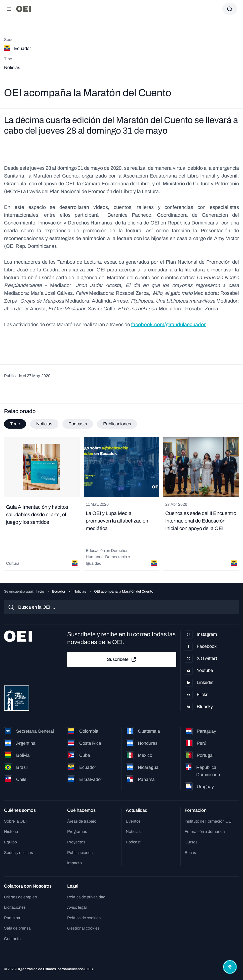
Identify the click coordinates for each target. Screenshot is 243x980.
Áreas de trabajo (82, 821)
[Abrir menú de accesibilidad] (230, 967)
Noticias (80, 591)
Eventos (133, 821)
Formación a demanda (205, 831)
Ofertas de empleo (21, 897)
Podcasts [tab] (78, 424)
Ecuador (59, 591)
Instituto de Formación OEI (209, 821)
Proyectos (76, 842)
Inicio (40, 591)
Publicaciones (80, 853)
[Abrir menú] (9, 9)
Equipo (10, 842)
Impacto (74, 863)
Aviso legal (77, 907)
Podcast (133, 842)
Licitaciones (15, 907)
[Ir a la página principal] (24, 9)
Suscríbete (122, 660)
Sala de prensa (17, 928)
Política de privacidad (86, 897)
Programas (77, 831)
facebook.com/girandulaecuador (168, 324)
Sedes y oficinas (18, 853)
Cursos (191, 842)
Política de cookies (84, 918)
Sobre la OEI (15, 821)
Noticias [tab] (44, 424)
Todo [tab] (15, 424)
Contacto (12, 939)
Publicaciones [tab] (117, 424)
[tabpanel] (121, 504)
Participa (12, 918)
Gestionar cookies (83, 928)
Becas (190, 853)
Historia (11, 831)
